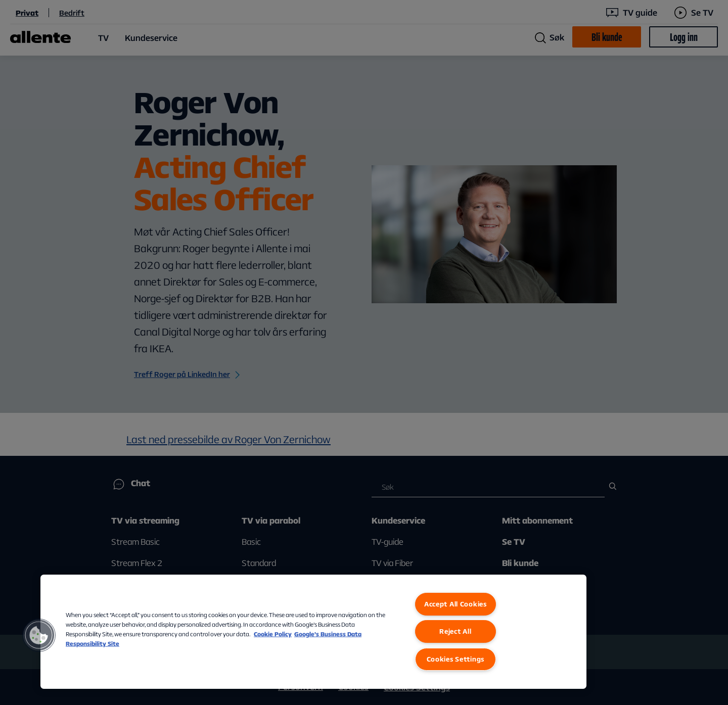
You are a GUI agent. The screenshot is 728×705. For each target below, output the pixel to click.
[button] (39, 635)
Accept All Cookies (456, 604)
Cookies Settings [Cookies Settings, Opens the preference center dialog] (456, 659)
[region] (313, 632)
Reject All (455, 631)
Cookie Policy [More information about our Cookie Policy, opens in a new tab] (273, 634)
